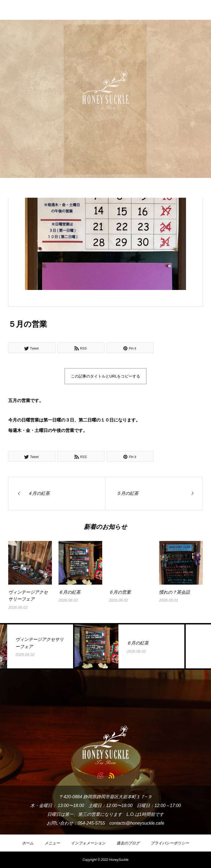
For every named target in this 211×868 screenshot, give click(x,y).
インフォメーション (88, 843)
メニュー (52, 843)
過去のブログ (128, 843)
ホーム (28, 843)
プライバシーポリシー (170, 843)
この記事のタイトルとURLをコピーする (105, 376)
